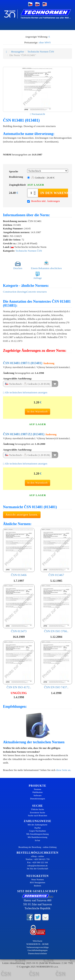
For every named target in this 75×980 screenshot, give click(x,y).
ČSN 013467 (56, 552)
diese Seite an (63, 770)
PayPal (37, 828)
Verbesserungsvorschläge (37, 947)
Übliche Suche (37, 809)
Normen (37, 789)
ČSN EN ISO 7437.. (56, 665)
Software (38, 795)
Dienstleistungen (38, 799)
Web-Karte (38, 941)
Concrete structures (37, 292)
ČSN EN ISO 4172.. (19, 665)
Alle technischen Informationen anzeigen (25, 392)
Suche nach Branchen (37, 815)
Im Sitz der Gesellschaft (38, 869)
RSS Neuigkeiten (37, 882)
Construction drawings (15, 292)
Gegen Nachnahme (38, 831)
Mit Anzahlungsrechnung (38, 834)
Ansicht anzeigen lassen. (22, 515)
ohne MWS (45, 42)
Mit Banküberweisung (37, 837)
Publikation (37, 792)
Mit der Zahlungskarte (37, 825)
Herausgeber (18, 52)
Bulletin (37, 886)
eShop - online (37, 856)
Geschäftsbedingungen (37, 950)
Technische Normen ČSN (41, 52)
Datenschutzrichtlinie (37, 953)
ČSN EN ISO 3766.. (56, 609)
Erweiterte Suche (37, 812)
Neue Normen (37, 879)
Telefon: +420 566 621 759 (38, 859)
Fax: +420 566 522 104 (37, 862)
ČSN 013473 (19, 609)
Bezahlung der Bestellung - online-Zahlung (37, 847)
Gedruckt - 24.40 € (43, 178)
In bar (38, 840)
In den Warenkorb (54, 193)
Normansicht (37, 114)
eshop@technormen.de (37, 866)
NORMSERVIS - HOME (38, 944)
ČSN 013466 (19, 552)
